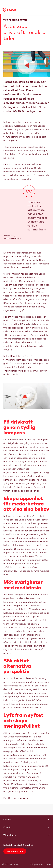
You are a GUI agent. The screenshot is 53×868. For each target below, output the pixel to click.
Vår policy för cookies (40, 864)
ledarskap (22, 798)
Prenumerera (15, 851)
